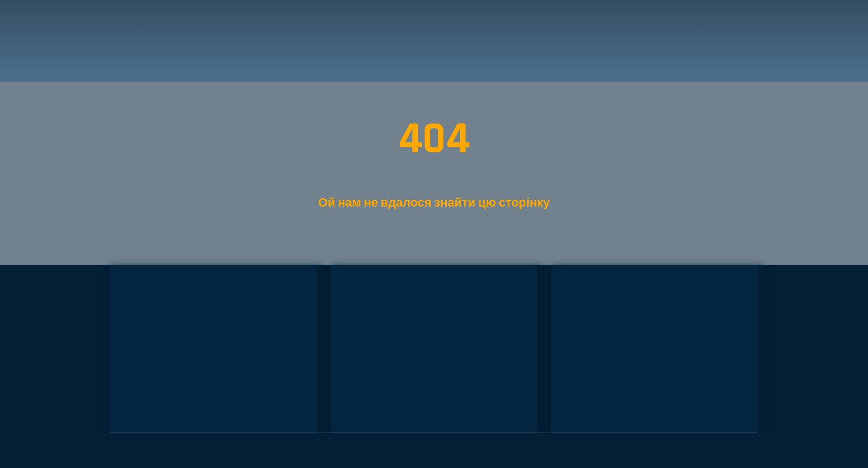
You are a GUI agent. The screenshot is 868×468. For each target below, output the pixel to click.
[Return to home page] (164, 41)
